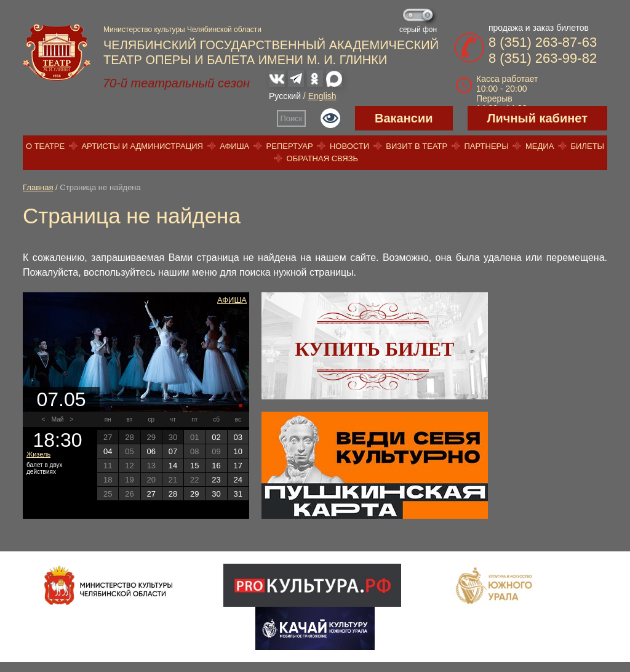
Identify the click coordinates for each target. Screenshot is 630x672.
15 (194, 466)
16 (216, 466)
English (322, 96)
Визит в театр (417, 146)
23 (216, 480)
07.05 (61, 399)
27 (151, 494)
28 (173, 494)
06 (151, 451)
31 (238, 494)
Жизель (38, 454)
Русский (285, 96)
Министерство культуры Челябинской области (182, 30)
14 (173, 466)
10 (238, 451)
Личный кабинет (537, 118)
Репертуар (290, 146)
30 (216, 494)
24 (238, 480)
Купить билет (375, 349)
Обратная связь (323, 158)
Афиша (234, 146)
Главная (38, 187)
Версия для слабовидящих (330, 118)
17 (238, 466)
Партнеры (486, 146)
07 (173, 451)
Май (58, 419)
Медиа (540, 146)
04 (108, 451)
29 (194, 494)
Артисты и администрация (142, 146)
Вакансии (404, 118)
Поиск (292, 118)
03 (238, 437)
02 (216, 437)
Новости (349, 146)
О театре (45, 146)
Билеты (588, 146)
